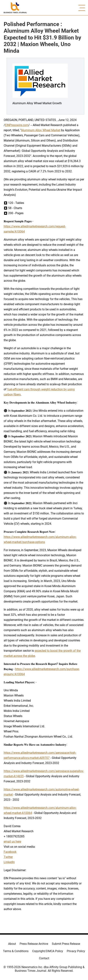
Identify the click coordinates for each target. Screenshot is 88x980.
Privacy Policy (76, 951)
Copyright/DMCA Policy (48, 951)
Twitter (8, 857)
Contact (44, 958)
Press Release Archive (34, 944)
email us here (12, 842)
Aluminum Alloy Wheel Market (41, 130)
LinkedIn (9, 862)
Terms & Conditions (16, 951)
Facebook (10, 852)
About (12, 944)
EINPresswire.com (17, 125)
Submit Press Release (66, 944)
